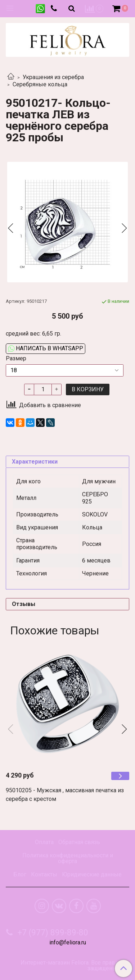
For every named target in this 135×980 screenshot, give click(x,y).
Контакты (44, 874)
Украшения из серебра (53, 77)
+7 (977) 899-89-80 (52, 933)
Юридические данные (92, 874)
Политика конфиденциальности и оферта (68, 858)
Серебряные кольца (40, 84)
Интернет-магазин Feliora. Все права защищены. (69, 966)
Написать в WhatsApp (46, 348)
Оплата (44, 842)
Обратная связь (79, 842)
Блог (20, 874)
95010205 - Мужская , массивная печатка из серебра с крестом (65, 795)
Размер (16, 359)
